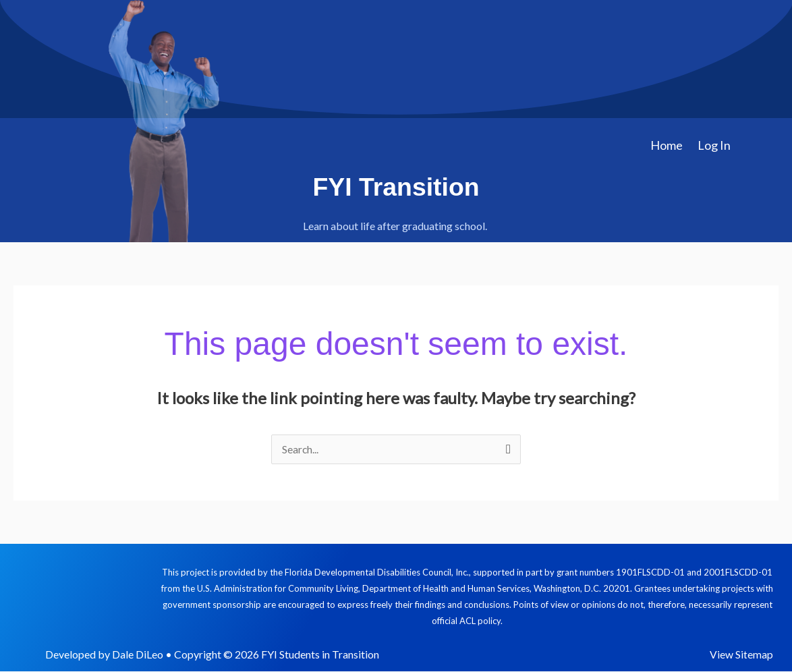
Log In (714, 145)
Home (667, 145)
